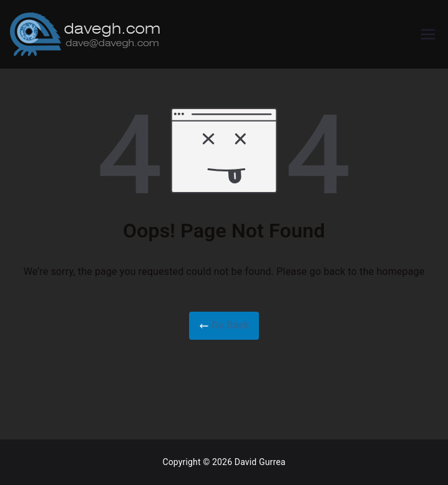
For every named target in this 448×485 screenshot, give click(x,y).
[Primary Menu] (428, 34)
